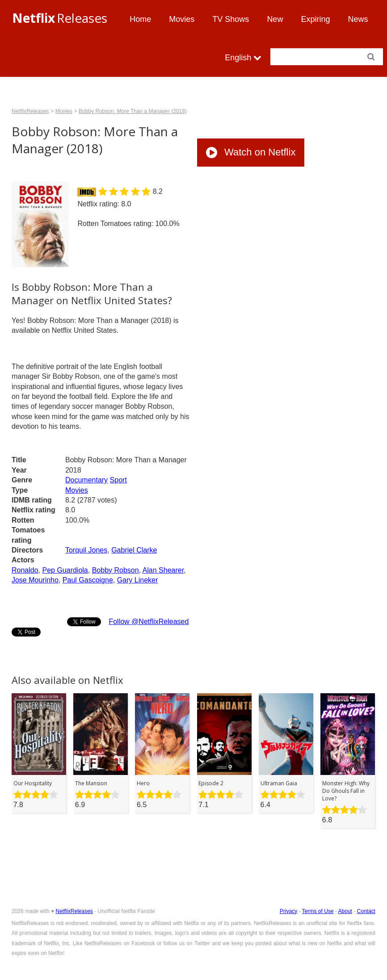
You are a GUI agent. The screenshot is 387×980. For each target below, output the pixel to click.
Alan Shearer (163, 570)
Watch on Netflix (251, 152)
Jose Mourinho (35, 580)
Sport (118, 480)
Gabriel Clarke (134, 550)
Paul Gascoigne (88, 580)
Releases (60, 18)
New (275, 19)
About (345, 911)
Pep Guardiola (65, 570)
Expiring (315, 19)
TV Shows (231, 19)
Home (140, 19)
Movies (182, 19)
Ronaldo (25, 570)
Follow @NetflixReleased (149, 622)
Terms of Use (318, 911)
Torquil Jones (86, 550)
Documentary (86, 480)
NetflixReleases (30, 111)
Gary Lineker (138, 580)
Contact (366, 911)
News (358, 19)
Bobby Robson (116, 570)
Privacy (288, 911)
